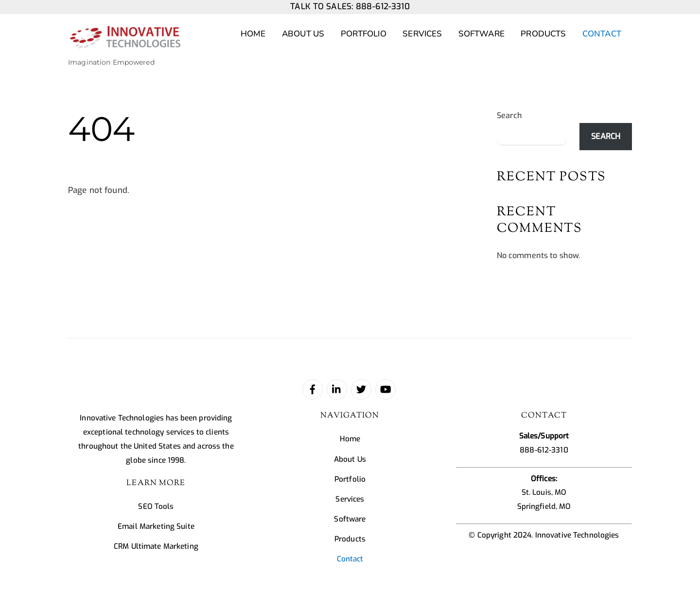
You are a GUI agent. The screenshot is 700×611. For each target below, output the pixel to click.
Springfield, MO (544, 506)
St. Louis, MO (544, 492)
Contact (602, 34)
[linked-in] (337, 389)
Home (253, 34)
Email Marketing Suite (156, 526)
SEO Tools (156, 506)
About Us (303, 34)
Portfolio (364, 34)
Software (481, 34)
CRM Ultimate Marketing (156, 546)
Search (510, 115)
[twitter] (361, 389)
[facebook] (313, 389)
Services (422, 34)
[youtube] (385, 389)
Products (543, 34)
